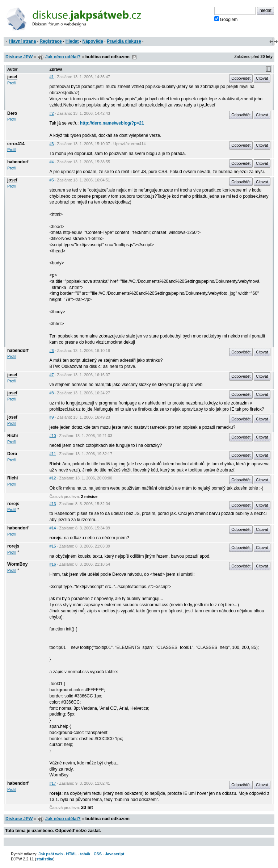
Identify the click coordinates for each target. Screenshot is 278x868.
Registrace (50, 41)
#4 (52, 162)
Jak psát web (50, 854)
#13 (53, 504)
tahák (85, 854)
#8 (52, 393)
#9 (52, 417)
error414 (16, 144)
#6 (52, 351)
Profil (12, 83)
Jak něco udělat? (63, 57)
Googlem (226, 19)
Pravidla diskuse (124, 41)
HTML (71, 854)
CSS (98, 854)
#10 (53, 436)
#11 (53, 454)
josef (12, 77)
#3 (52, 144)
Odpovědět (241, 78)
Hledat (72, 41)
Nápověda (93, 41)
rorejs (13, 504)
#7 (52, 375)
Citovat (262, 78)
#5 (52, 180)
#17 (53, 783)
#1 (52, 77)
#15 (53, 546)
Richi (12, 436)
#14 (53, 528)
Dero (12, 113)
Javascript (115, 854)
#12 (53, 478)
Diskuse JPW (19, 57)
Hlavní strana (22, 41)
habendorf (18, 162)
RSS (134, 57)
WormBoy (17, 564)
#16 (53, 564)
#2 (52, 113)
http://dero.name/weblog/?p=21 (112, 123)
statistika (45, 859)
